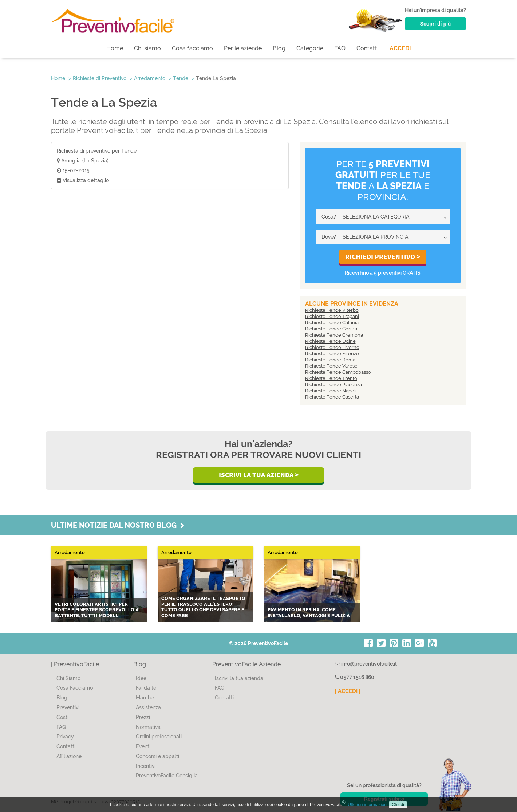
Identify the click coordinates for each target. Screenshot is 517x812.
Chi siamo (147, 48)
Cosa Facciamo (75, 688)
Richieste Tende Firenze (332, 354)
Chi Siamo (68, 678)
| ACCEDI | (348, 691)
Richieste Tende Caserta (332, 397)
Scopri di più (436, 24)
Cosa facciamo (192, 48)
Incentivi (146, 766)
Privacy (65, 737)
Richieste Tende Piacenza (334, 385)
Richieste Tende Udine (330, 341)
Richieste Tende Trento (331, 378)
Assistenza (148, 707)
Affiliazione (69, 756)
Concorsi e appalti (157, 756)
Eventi (143, 746)
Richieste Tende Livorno (332, 347)
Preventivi (68, 707)
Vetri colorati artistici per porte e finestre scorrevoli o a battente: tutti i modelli (97, 610)
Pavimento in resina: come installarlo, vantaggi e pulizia (309, 613)
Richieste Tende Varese (331, 366)
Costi (62, 717)
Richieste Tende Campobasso (338, 372)
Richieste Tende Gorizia (331, 329)
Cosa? (329, 217)
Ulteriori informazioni (368, 805)
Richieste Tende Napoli (331, 391)
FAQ (340, 48)
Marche (145, 698)
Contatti (368, 48)
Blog (279, 48)
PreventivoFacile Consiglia (167, 776)
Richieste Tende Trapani (332, 316)
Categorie (310, 48)
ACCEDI (400, 48)
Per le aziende (243, 48)
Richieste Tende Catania (332, 323)
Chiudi (398, 805)
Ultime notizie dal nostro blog (118, 525)
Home (115, 48)
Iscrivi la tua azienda (239, 678)
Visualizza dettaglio (83, 180)
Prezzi (143, 717)
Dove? (329, 237)
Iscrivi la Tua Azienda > (259, 475)
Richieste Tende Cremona (334, 335)
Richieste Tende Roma (330, 360)
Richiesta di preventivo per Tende (97, 151)
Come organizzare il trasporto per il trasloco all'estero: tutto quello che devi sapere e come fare (203, 607)
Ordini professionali (159, 737)
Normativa (148, 727)
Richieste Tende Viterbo (332, 310)
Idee (141, 678)
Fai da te (146, 688)
